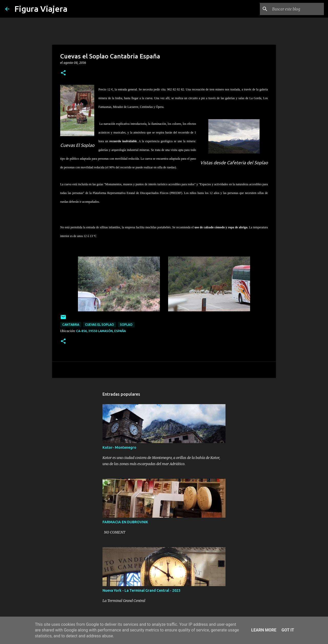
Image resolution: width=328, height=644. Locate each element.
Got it (288, 630)
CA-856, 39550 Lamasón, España (101, 331)
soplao (126, 325)
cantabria (71, 325)
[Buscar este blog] (297, 9)
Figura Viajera (41, 9)
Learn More (264, 630)
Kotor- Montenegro (119, 447)
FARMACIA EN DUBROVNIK (125, 522)
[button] (63, 73)
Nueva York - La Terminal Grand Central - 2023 (141, 590)
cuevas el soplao (100, 325)
